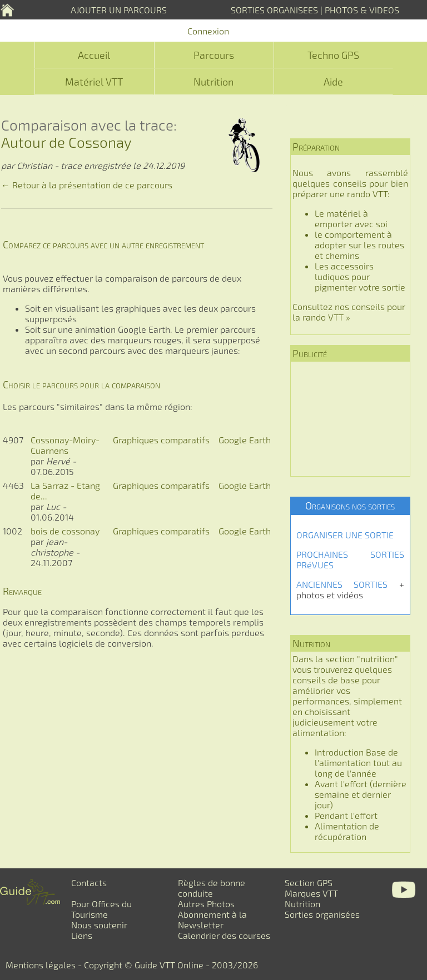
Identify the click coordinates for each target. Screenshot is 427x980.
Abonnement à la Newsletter (212, 919)
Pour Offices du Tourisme (101, 909)
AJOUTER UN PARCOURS (119, 10)
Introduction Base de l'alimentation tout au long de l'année (358, 762)
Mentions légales (41, 965)
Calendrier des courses (224, 935)
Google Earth (245, 440)
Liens (82, 935)
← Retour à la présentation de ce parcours (87, 185)
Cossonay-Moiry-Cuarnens (65, 445)
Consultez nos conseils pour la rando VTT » (349, 312)
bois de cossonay (65, 531)
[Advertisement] (350, 419)
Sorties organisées (322, 914)
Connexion (208, 31)
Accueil (94, 55)
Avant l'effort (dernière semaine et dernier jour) (361, 794)
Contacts (89, 882)
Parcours (214, 55)
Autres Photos (206, 904)
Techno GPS (333, 55)
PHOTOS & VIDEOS (362, 10)
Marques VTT (311, 893)
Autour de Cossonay (66, 142)
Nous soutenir (99, 925)
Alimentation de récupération (347, 831)
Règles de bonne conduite (212, 888)
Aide (333, 82)
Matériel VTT (94, 82)
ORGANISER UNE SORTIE (345, 535)
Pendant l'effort (346, 815)
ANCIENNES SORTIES (342, 584)
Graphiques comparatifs (161, 440)
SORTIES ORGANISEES (274, 10)
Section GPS (309, 882)
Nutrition (213, 82)
